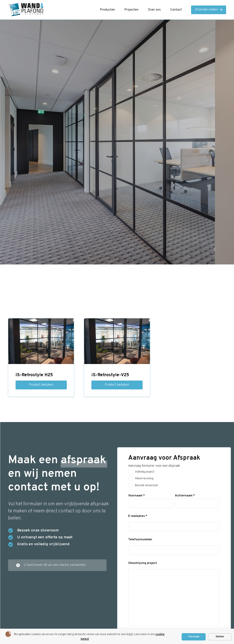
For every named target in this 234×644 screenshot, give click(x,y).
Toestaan (194, 637)
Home (117, 90)
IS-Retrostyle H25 (34, 375)
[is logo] (26, 10)
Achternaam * (185, 496)
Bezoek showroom (146, 486)
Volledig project (145, 472)
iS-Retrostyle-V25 (110, 375)
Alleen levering (144, 479)
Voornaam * (136, 496)
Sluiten (220, 637)
